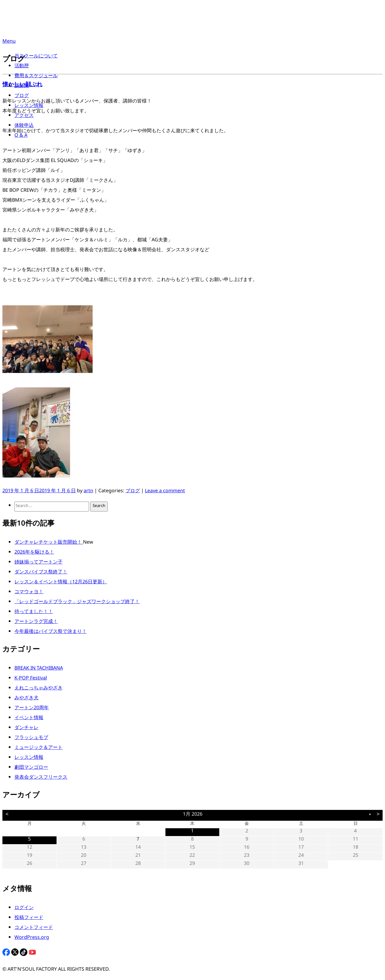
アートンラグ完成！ (36, 623)
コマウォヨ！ (29, 593)
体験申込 (24, 126)
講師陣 (22, 87)
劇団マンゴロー (31, 768)
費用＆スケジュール (36, 77)
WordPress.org (32, 938)
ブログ (22, 97)
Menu (9, 42)
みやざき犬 (26, 699)
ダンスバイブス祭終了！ (41, 573)
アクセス (24, 116)
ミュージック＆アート (38, 748)
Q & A (21, 136)
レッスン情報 (29, 107)
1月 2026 (193, 815)
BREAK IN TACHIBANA (39, 669)
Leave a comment (165, 492)
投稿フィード (29, 919)
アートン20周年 (32, 709)
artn (88, 492)
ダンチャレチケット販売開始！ (49, 543)
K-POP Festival (31, 679)
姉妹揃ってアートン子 (38, 563)
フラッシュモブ (31, 739)
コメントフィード (34, 928)
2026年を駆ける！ (34, 553)
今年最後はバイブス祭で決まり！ (51, 632)
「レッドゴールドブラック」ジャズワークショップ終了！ (77, 603)
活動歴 (22, 67)
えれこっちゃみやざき (38, 689)
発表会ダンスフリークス (41, 778)
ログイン (24, 909)
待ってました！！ (34, 613)
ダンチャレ (26, 729)
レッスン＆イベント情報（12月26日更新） (61, 583)
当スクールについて (36, 57)
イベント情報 (29, 719)
